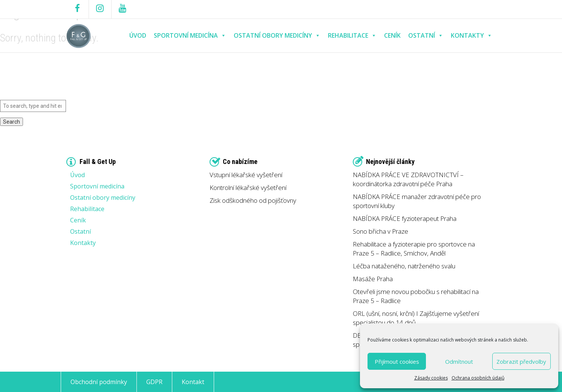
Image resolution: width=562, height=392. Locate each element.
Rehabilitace (352, 36)
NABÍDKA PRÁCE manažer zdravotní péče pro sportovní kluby (417, 201)
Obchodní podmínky (99, 382)
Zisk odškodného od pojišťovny (253, 200)
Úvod (138, 35)
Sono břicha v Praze (381, 231)
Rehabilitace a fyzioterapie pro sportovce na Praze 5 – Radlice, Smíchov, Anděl (414, 249)
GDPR (154, 382)
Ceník (392, 35)
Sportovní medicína (190, 36)
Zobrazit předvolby (521, 361)
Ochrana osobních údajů (478, 378)
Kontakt (193, 382)
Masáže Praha (373, 279)
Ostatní (426, 36)
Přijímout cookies (397, 361)
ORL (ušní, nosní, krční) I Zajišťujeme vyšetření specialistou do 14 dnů (416, 318)
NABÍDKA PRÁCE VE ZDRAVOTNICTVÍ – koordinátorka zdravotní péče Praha (408, 179)
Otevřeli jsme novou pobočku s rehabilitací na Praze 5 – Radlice (416, 296)
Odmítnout (459, 361)
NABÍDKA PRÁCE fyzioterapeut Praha (405, 218)
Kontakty (472, 36)
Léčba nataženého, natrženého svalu (404, 266)
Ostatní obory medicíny (277, 36)
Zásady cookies (431, 378)
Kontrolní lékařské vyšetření (248, 188)
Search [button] (11, 122)
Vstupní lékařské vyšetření (246, 175)
